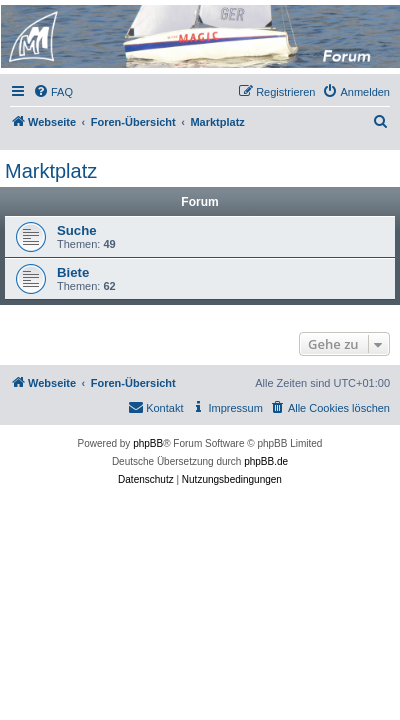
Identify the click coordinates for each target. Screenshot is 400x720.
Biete (73, 272)
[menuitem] (53, 92)
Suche (77, 230)
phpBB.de (266, 461)
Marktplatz (51, 171)
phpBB (148, 443)
